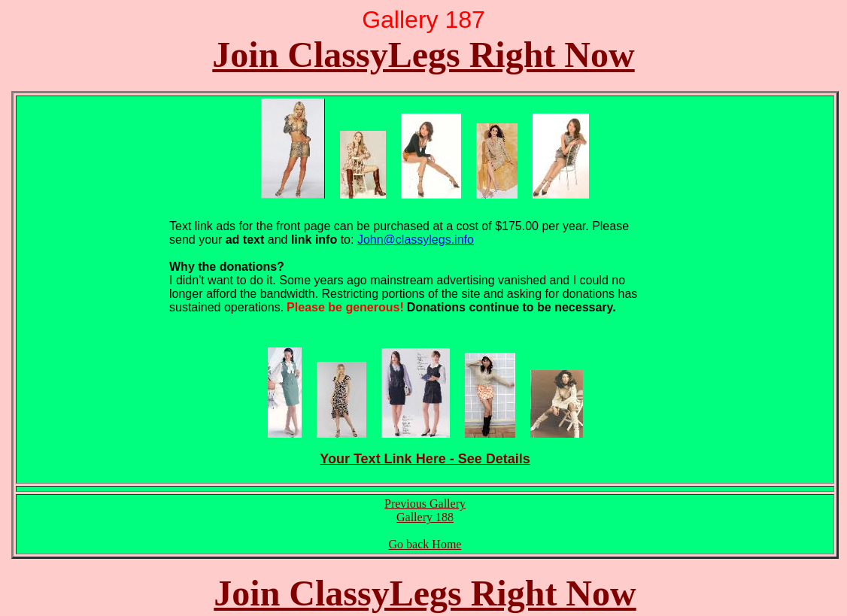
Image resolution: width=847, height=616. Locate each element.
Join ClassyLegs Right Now (423, 55)
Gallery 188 (425, 517)
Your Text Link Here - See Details (425, 459)
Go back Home (425, 544)
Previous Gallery (425, 504)
